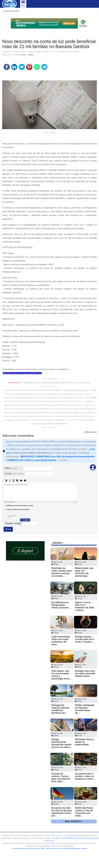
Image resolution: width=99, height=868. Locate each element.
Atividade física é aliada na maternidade (84, 742)
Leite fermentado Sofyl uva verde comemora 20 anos (61, 641)
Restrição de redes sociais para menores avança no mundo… (62, 572)
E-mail (14, 474)
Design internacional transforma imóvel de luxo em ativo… (62, 743)
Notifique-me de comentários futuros (20, 506)
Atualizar (26, 520)
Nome (11, 468)
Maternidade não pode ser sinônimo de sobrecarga (84, 572)
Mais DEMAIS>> (74, 821)
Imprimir (31, 55)
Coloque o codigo (13, 523)
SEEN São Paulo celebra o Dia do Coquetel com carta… (84, 812)
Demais (23, 55)
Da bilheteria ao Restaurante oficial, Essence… (61, 605)
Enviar (8, 529)
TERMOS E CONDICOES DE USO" (58, 424)
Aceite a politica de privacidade (18, 509)
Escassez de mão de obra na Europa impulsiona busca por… (62, 812)
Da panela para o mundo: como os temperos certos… (85, 776)
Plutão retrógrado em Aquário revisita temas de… (85, 709)
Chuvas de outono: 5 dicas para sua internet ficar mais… (61, 778)
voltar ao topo (91, 432)
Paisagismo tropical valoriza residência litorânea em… (60, 709)
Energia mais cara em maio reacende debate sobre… (85, 673)
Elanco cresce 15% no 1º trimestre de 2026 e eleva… (85, 606)
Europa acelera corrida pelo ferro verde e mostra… (85, 639)
